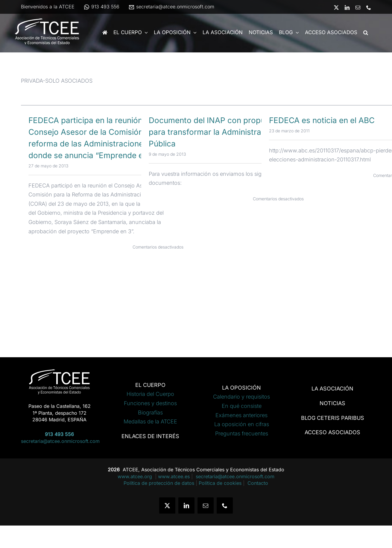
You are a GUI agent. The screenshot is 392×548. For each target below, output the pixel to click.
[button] (366, 32)
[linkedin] (186, 505)
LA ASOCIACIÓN (332, 389)
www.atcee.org (136, 476)
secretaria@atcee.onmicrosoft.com (171, 7)
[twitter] (167, 505)
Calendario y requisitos (241, 397)
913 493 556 (101, 7)
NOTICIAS (332, 403)
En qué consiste (242, 406)
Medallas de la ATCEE (150, 421)
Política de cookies (220, 483)
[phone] (225, 505)
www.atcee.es (174, 476)
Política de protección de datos (159, 483)
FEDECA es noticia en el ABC (322, 120)
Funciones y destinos (150, 403)
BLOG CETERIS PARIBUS (333, 418)
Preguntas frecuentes (242, 433)
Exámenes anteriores (241, 415)
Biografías (150, 412)
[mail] (206, 505)
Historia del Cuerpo (150, 394)
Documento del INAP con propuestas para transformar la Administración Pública (217, 132)
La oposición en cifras (242, 424)
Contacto (258, 483)
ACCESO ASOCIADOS (332, 432)
